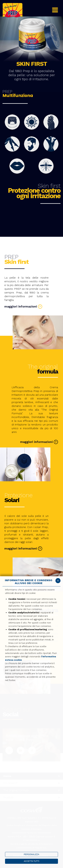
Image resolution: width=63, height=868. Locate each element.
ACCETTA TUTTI (32, 861)
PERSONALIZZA (32, 854)
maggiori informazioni (23, 306)
